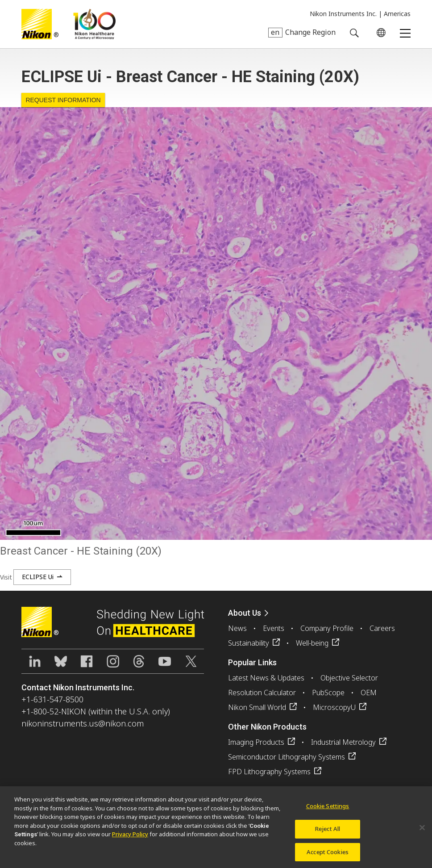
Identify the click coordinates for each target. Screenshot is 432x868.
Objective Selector (349, 678)
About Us (245, 613)
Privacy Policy (130, 838)
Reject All (328, 832)
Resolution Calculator (262, 693)
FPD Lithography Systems (269, 772)
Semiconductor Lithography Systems (287, 757)
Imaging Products (256, 742)
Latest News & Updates (266, 678)
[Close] (422, 831)
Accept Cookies (328, 855)
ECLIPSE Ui (38, 577)
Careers (382, 628)
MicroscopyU (334, 707)
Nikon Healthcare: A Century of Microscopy (94, 24)
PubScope (328, 693)
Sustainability (249, 643)
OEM (369, 693)
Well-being (312, 643)
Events (274, 628)
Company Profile (327, 628)
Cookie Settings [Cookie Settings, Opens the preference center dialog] (328, 810)
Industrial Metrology (343, 742)
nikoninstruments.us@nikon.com (83, 723)
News (237, 628)
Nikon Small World (257, 707)
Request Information (63, 100)
